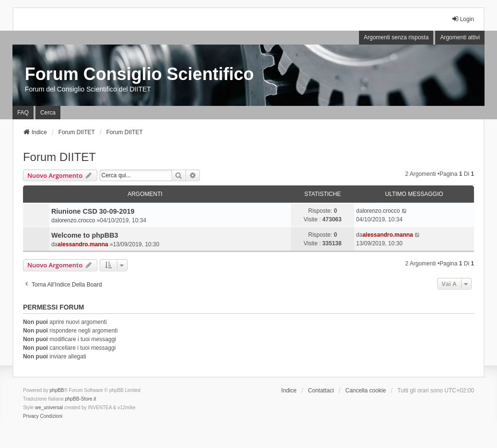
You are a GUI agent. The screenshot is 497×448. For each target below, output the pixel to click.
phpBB (57, 390)
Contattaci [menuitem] (321, 391)
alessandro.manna (83, 244)
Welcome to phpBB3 (85, 235)
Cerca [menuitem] (48, 113)
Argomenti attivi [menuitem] (460, 37)
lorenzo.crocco (76, 220)
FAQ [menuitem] (23, 113)
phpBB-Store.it (80, 399)
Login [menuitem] (463, 19)
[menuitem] (31, 416)
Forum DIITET (59, 157)
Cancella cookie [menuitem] (365, 391)
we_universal (49, 408)
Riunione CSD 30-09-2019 (93, 211)
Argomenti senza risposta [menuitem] (396, 37)
